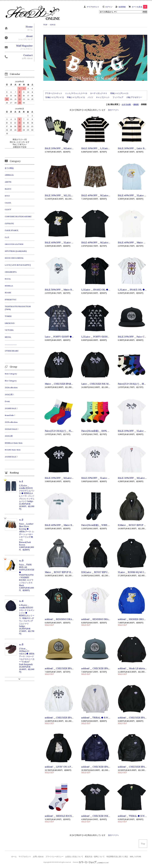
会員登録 (122, 7)
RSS (132, 856)
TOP (45, 25)
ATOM (138, 856)
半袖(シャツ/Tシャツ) (76, 97)
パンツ (90, 97)
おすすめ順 (126, 104)
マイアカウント (93, 7)
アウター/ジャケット (54, 93)
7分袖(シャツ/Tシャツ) (54, 97)
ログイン (109, 7)
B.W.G (53, 25)
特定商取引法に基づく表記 (117, 856)
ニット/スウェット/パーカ (76, 93)
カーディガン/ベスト (99, 93)
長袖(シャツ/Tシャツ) (119, 93)
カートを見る (139, 7)
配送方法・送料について (95, 856)
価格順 (136, 104)
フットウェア (118, 97)
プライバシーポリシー (54, 856)
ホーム (14, 856)
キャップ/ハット (103, 97)
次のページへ (113, 110)
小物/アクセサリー (134, 97)
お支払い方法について (74, 856)
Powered (91, 862)
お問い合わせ (38, 856)
